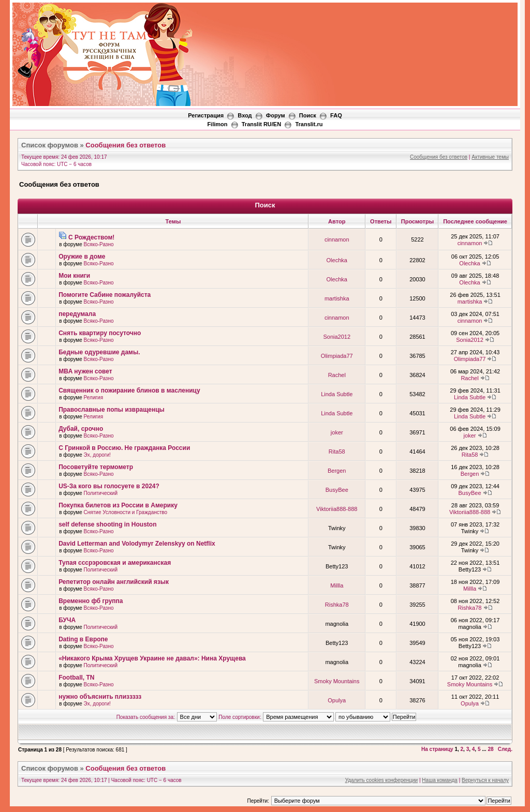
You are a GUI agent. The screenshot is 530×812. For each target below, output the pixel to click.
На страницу (437, 749)
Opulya (337, 700)
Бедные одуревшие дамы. (99, 352)
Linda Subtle (337, 394)
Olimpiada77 (337, 356)
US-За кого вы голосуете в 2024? (109, 486)
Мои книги (74, 276)
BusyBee (337, 490)
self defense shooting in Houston (107, 524)
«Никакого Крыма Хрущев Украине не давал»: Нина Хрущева (152, 658)
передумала (77, 314)
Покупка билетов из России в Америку (118, 505)
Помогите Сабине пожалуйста (105, 295)
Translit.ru (309, 124)
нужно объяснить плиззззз (100, 697)
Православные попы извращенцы (112, 410)
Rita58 (337, 452)
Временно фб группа (91, 601)
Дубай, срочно (81, 429)
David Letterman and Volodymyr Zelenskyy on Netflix (137, 544)
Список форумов (50, 145)
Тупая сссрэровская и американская (115, 563)
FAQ (336, 115)
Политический (101, 493)
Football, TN (76, 678)
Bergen (337, 471)
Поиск (308, 115)
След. (505, 749)
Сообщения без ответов (126, 145)
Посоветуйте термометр (96, 467)
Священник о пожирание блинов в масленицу (129, 390)
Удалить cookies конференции (382, 780)
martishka (337, 298)
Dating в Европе (83, 639)
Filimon (217, 124)
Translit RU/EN (261, 124)
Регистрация (206, 115)
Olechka (337, 260)
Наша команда (440, 780)
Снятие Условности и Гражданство (126, 512)
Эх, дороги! (97, 455)
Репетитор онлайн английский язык (114, 582)
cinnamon (337, 239)
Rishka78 (337, 605)
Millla (337, 585)
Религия (94, 397)
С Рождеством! (91, 237)
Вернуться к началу (485, 780)
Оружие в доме (82, 257)
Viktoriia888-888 (337, 509)
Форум (276, 115)
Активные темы (490, 157)
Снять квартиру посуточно (100, 333)
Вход (245, 115)
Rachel (337, 375)
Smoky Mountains (337, 681)
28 (490, 749)
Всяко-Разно (99, 244)
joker (337, 432)
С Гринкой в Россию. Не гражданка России (124, 448)
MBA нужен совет (85, 371)
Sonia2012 (337, 337)
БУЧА (67, 620)
